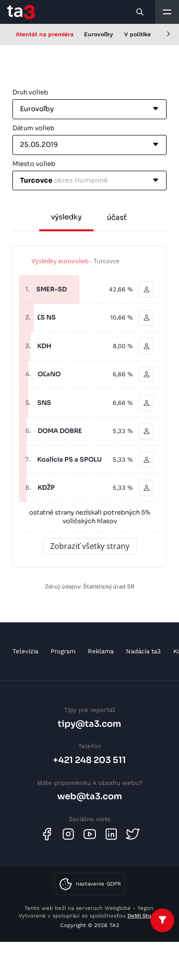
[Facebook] (47, 834)
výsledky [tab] (66, 217)
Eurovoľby (99, 34)
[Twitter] (133, 834)
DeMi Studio (143, 916)
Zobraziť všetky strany (90, 546)
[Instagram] (68, 834)
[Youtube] (90, 834)
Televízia (25, 651)
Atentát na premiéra (45, 34)
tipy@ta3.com (89, 724)
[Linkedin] (111, 834)
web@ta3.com (90, 796)
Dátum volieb (33, 128)
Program (63, 651)
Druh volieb (30, 92)
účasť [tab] (117, 217)
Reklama (101, 651)
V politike (137, 34)
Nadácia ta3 (143, 651)
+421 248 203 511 (89, 760)
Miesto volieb (34, 164)
